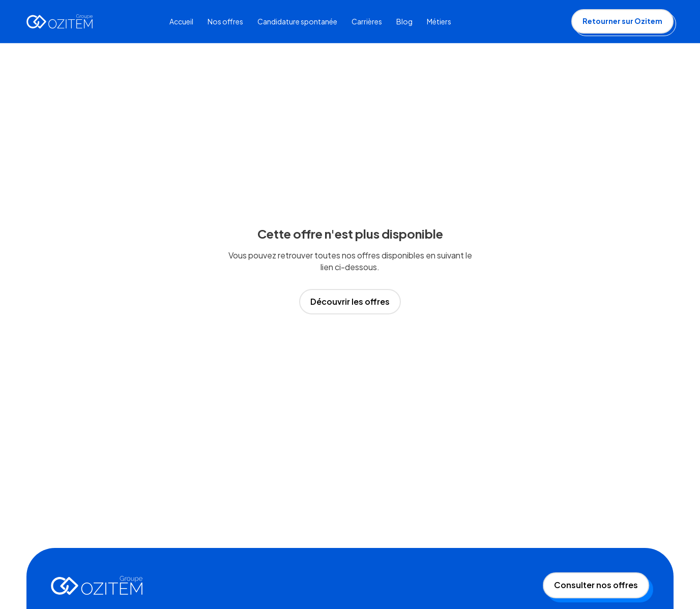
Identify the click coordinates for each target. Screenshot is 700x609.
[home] (60, 21)
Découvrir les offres (350, 301)
